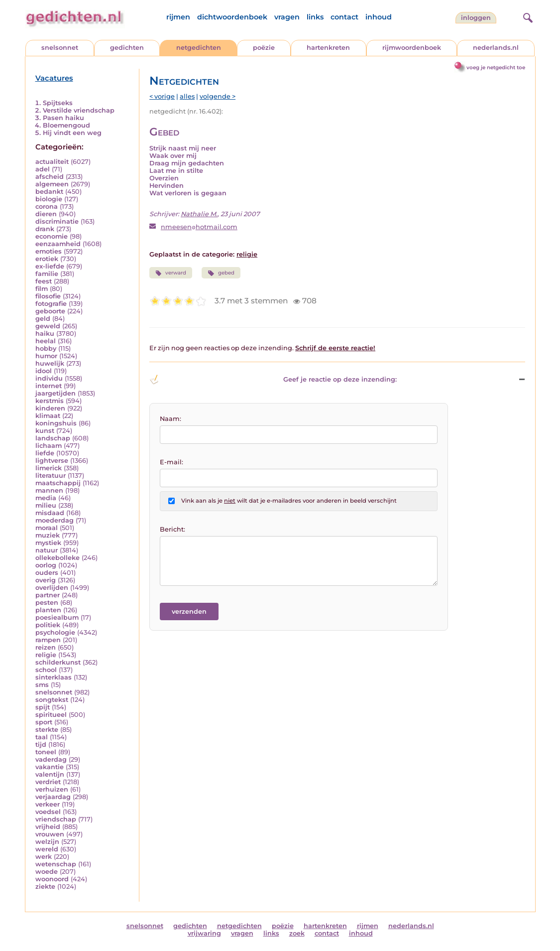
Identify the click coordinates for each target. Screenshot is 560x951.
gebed (221, 273)
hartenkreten (328, 48)
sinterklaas (54, 677)
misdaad (50, 513)
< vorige (162, 96)
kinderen (50, 408)
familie (47, 274)
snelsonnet (60, 48)
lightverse (52, 461)
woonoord (52, 879)
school (46, 670)
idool (44, 371)
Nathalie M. (199, 214)
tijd (41, 745)
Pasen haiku (63, 118)
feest (44, 281)
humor (46, 356)
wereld (47, 849)
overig (46, 580)
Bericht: (172, 529)
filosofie (48, 296)
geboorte (50, 311)
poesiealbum (57, 617)
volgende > (218, 96)
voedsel (48, 812)
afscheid (50, 177)
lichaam (49, 446)
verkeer (48, 804)
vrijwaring (204, 933)
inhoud (379, 17)
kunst (45, 431)
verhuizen (52, 789)
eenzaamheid (58, 244)
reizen (46, 647)
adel (43, 169)
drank (45, 229)
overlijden (52, 588)
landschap (53, 438)
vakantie (50, 767)
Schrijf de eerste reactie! (335, 348)
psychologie (55, 632)
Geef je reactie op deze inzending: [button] (273, 380)
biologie (49, 199)
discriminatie (57, 221)
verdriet (48, 782)
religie (46, 655)
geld (43, 319)
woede (47, 872)
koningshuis (56, 423)
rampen (48, 640)
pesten (47, 603)
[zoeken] (527, 16)
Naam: (170, 419)
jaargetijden (56, 393)
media (46, 498)
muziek (48, 535)
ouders (47, 573)
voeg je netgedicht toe (496, 68)
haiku (45, 334)
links (315, 17)
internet (49, 386)
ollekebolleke (57, 558)
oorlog (46, 565)
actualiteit (52, 162)
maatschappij (58, 483)
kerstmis (50, 401)
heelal (46, 341)
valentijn (50, 774)
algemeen (52, 184)
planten (48, 610)
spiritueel (51, 715)
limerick (49, 468)
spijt (43, 707)
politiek (48, 625)
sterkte (47, 730)
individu (49, 378)
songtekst (52, 700)
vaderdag (51, 759)
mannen (49, 490)
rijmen (178, 17)
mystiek (48, 543)
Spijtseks (58, 103)
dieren (46, 214)
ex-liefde (50, 266)
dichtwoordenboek (232, 17)
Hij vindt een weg (72, 133)
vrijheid (48, 827)
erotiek (47, 259)
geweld (48, 326)
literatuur (51, 475)
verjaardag (53, 797)
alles (187, 96)
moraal (47, 528)
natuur (47, 550)
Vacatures (54, 78)
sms (42, 685)
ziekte (45, 886)
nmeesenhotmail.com (199, 227)
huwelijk (50, 363)
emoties (49, 251)
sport (44, 722)
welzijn (47, 842)
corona (47, 206)
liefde (45, 453)
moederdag (55, 520)
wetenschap (56, 864)
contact (344, 17)
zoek (297, 933)
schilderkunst (58, 662)
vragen (287, 17)
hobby (46, 348)
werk (44, 857)
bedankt (49, 192)
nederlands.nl (496, 48)
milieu (46, 505)
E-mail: (171, 462)
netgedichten (199, 48)
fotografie (51, 304)
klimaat (48, 416)
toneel (46, 752)
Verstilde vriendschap (79, 110)
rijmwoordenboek (412, 48)
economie (52, 236)
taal (42, 737)
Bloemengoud (66, 125)
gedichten (127, 48)
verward (171, 273)
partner (48, 595)
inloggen (476, 18)
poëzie (264, 48)
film (42, 289)
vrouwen (50, 834)
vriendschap (56, 819)
